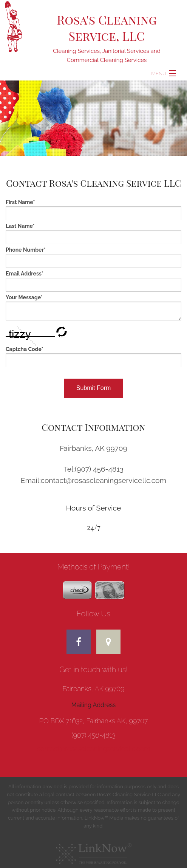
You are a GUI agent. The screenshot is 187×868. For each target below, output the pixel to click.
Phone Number (26, 250)
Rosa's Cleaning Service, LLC (107, 28)
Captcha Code (25, 349)
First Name (20, 202)
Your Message (24, 297)
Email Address (25, 274)
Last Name (20, 226)
